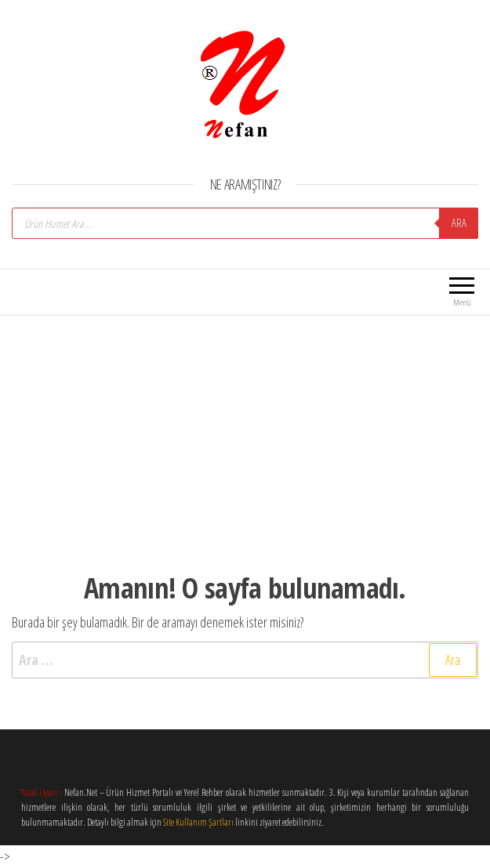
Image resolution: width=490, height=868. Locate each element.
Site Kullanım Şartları (198, 822)
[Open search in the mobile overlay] (245, 223)
